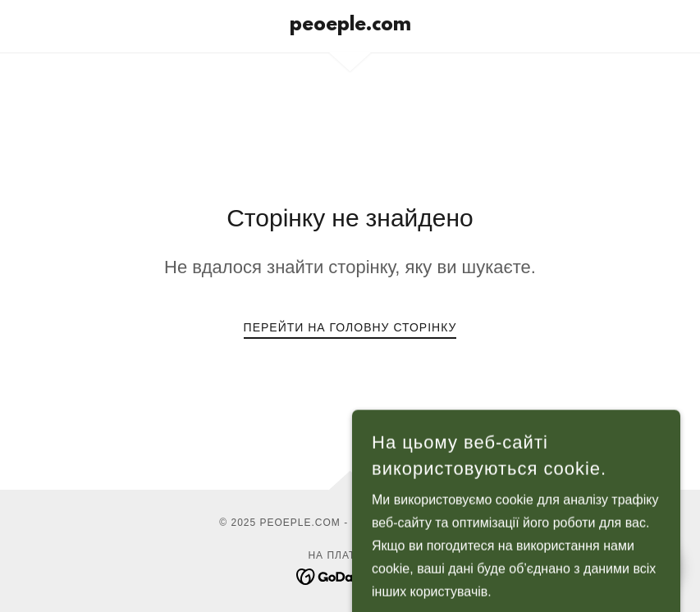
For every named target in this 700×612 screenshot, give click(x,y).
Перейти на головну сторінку (350, 327)
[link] (350, 26)
